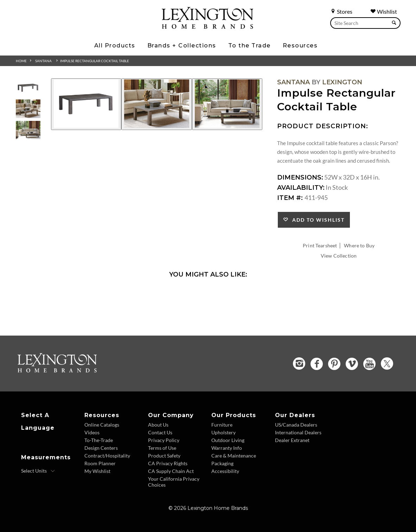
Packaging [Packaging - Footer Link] (222, 463)
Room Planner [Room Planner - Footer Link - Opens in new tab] (100, 463)
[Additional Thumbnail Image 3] (28, 130)
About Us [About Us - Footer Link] (158, 425)
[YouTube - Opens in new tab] (369, 364)
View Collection (339, 256)
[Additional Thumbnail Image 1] (28, 88)
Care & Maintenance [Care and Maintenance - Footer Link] (234, 456)
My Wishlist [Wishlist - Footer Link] (97, 471)
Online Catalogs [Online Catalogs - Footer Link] (102, 425)
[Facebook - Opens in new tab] (317, 364)
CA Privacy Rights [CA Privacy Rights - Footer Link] (168, 463)
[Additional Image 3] (227, 104)
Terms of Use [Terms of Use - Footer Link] (162, 448)
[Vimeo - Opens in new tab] (352, 364)
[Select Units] (38, 471)
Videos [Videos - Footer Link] (92, 432)
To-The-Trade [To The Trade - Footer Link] (99, 440)
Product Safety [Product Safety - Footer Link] (164, 456)
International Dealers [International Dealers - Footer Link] (298, 432)
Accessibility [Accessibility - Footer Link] (225, 471)
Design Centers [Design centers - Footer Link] (101, 448)
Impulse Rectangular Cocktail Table (95, 61)
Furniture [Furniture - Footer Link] (222, 425)
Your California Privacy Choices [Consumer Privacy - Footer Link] (174, 482)
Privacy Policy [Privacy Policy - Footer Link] (164, 440)
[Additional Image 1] (86, 104)
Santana (43, 61)
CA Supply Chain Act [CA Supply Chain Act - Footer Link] (171, 471)
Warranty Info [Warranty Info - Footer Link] (227, 448)
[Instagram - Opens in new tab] (299, 364)
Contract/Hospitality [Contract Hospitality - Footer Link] (107, 456)
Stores (341, 11)
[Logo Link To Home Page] (207, 26)
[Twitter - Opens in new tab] (387, 364)
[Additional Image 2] (156, 104)
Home (21, 61)
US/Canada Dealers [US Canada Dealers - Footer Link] (296, 425)
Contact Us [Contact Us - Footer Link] (160, 432)
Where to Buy (359, 245)
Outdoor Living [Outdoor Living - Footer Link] (228, 440)
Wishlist (384, 11)
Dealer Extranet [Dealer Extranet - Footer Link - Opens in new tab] (292, 440)
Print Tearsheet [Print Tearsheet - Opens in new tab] (320, 245)
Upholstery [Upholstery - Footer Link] (223, 432)
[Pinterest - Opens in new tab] (334, 364)
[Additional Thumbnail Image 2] (28, 109)
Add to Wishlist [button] (317, 220)
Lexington (342, 82)
